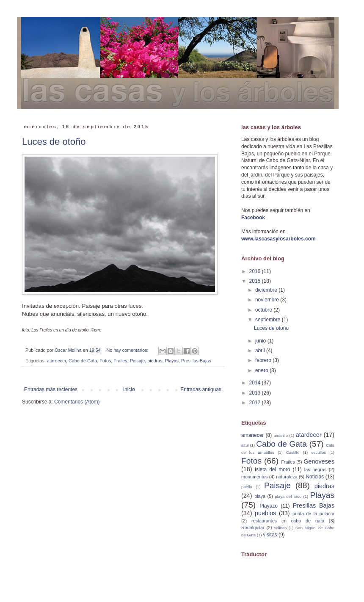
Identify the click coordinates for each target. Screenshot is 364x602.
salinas (280, 528)
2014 (256, 383)
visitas (270, 535)
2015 (256, 281)
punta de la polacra (313, 514)
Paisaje (137, 361)
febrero (264, 360)
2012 (256, 403)
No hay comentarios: (128, 350)
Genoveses (319, 461)
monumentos (254, 477)
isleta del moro (272, 469)
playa (260, 496)
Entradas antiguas (201, 389)
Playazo (269, 506)
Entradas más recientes (51, 389)
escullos (318, 452)
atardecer (57, 361)
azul (245, 445)
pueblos (265, 513)
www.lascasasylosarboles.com (279, 239)
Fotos (105, 361)
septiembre (269, 320)
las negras (315, 469)
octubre (264, 310)
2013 (256, 393)
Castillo (293, 452)
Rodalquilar (253, 527)
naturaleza (287, 477)
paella (247, 487)
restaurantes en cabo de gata (288, 521)
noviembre (268, 300)
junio (261, 341)
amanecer (252, 435)
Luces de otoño (54, 142)
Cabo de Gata (83, 361)
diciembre (267, 290)
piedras (155, 361)
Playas (172, 361)
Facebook (253, 218)
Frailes (120, 361)
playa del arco (288, 496)
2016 (256, 271)
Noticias (315, 477)
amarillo (281, 435)
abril (261, 351)
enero (262, 370)
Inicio (129, 389)
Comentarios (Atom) (77, 402)
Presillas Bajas (196, 361)
